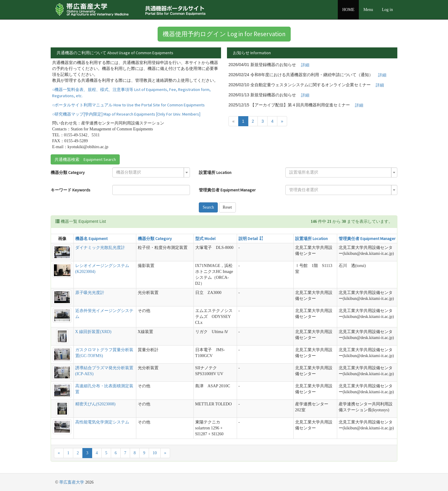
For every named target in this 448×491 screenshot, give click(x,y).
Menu (368, 10)
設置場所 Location (215, 172)
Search (208, 207)
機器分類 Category (68, 172)
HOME (348, 10)
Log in (387, 10)
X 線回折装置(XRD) (93, 332)
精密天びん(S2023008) (95, 404)
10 (155, 453)
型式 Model (205, 239)
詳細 (305, 65)
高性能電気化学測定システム (102, 422)
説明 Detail (248, 239)
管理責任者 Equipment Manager (227, 190)
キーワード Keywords (71, 190)
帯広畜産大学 (72, 482)
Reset (227, 207)
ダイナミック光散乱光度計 (100, 248)
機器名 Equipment (91, 239)
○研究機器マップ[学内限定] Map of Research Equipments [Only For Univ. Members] (126, 114)
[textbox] (149, 172)
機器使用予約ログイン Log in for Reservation (224, 34)
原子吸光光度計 (90, 293)
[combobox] (151, 172)
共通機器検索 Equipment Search (85, 159)
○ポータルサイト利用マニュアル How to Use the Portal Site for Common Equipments (128, 105)
